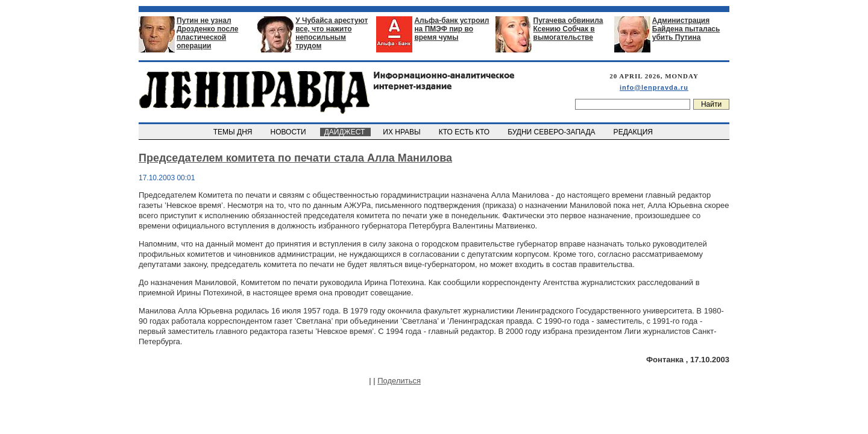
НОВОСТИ (289, 132)
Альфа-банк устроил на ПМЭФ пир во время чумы (451, 29)
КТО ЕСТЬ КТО (465, 132)
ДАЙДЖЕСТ (345, 132)
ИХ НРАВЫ (403, 132)
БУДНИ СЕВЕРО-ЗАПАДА (552, 132)
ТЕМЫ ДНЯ (234, 132)
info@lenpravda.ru (654, 87)
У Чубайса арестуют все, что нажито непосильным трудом (332, 33)
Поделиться (399, 381)
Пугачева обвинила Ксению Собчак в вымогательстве (568, 29)
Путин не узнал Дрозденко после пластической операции (207, 33)
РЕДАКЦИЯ (634, 132)
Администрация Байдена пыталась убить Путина (686, 29)
